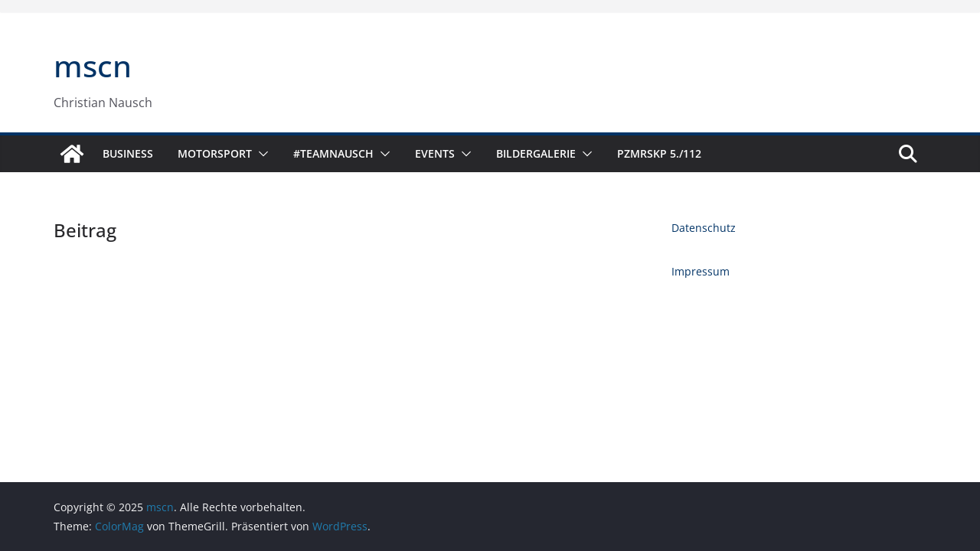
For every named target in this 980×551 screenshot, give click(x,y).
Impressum (701, 271)
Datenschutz (704, 228)
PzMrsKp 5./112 (659, 153)
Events (435, 153)
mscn (93, 65)
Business (128, 153)
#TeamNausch (333, 153)
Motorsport (215, 153)
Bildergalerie (536, 153)
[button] (260, 154)
